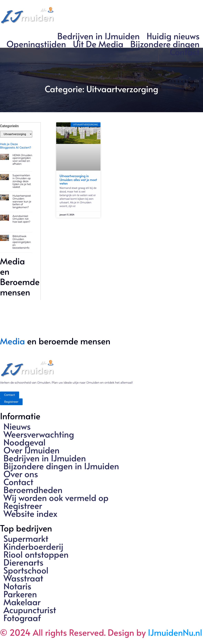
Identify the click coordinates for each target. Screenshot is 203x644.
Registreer (23, 505)
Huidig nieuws (173, 36)
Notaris (17, 586)
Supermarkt (26, 538)
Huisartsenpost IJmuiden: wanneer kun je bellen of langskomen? (22, 201)
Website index (30, 513)
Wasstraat (23, 578)
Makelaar (22, 602)
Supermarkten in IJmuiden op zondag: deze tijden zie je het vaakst (22, 181)
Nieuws (17, 426)
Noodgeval (25, 442)
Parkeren (20, 594)
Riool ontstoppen (36, 554)
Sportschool (26, 570)
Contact (185, 52)
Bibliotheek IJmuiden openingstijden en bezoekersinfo (22, 242)
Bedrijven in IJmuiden (98, 36)
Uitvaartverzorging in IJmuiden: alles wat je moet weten (78, 180)
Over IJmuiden (31, 450)
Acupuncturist (30, 610)
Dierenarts (23, 562)
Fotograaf (22, 618)
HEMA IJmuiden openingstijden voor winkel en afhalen (22, 159)
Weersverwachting (39, 434)
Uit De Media (98, 44)
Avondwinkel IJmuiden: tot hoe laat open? (21, 219)
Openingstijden (36, 44)
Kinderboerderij (33, 546)
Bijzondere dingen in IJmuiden (61, 466)
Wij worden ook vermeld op (56, 498)
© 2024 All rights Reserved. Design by (101, 632)
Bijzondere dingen (165, 44)
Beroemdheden (33, 490)
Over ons (21, 474)
